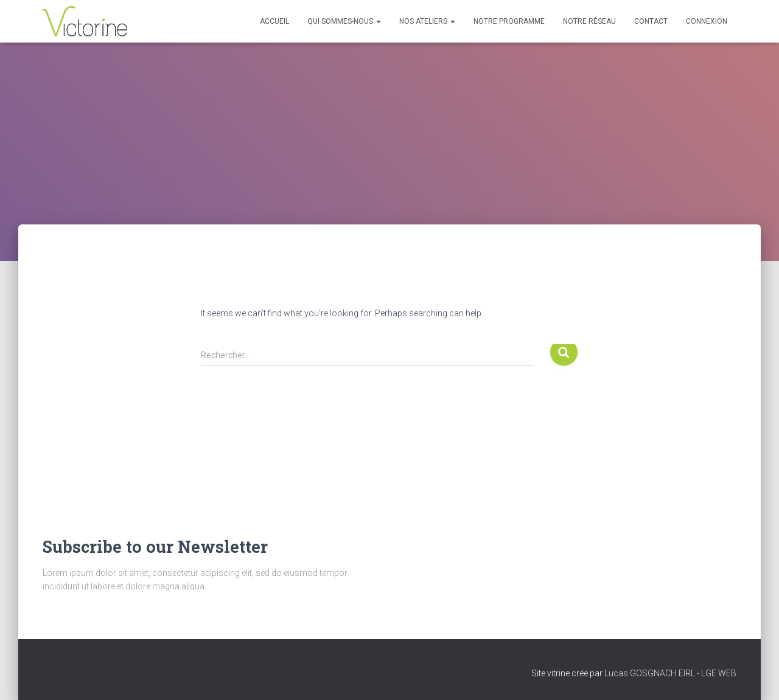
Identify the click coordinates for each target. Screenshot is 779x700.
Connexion (707, 21)
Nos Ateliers (427, 21)
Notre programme (509, 21)
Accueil (274, 21)
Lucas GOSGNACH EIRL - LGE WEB (670, 673)
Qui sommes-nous (344, 21)
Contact (651, 21)
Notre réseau (589, 21)
